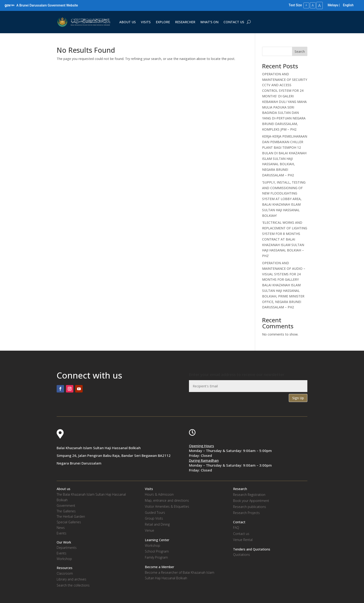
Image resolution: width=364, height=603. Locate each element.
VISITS (146, 22)
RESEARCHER (185, 22)
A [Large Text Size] (319, 5)
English (348, 5)
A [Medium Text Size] (311, 5)
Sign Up (298, 397)
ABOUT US (128, 22)
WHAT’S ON (209, 22)
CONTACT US (234, 22)
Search (300, 51)
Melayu (333, 5)
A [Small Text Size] (305, 5)
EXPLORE (163, 22)
